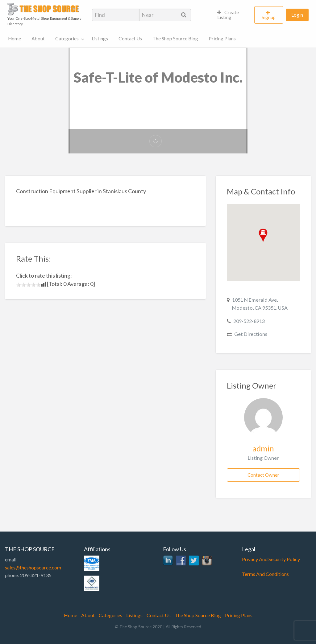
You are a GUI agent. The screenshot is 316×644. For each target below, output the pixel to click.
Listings (100, 39)
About (38, 39)
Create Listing (228, 15)
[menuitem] (233, 15)
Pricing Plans (222, 39)
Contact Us (130, 39)
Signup (269, 17)
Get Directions (251, 334)
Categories (67, 39)
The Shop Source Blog (175, 39)
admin (263, 448)
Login (297, 15)
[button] (263, 236)
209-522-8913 (249, 321)
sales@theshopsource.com (33, 567)
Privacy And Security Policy (271, 559)
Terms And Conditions (265, 574)
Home (15, 39)
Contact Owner (263, 475)
